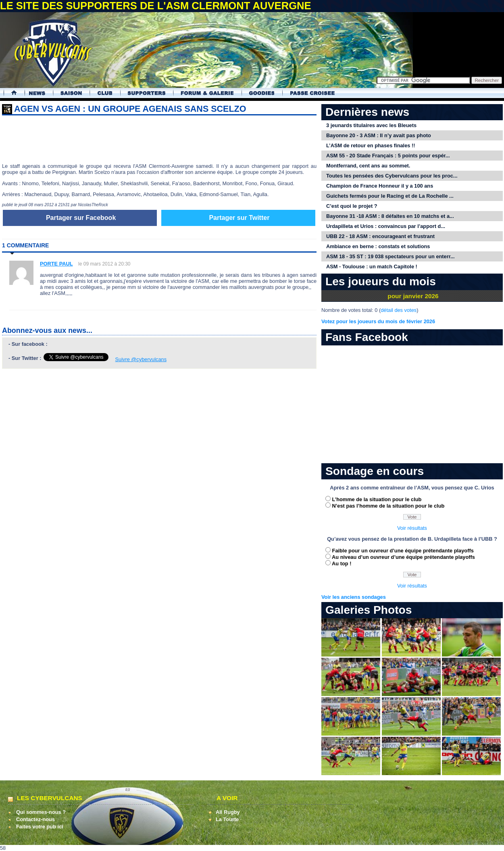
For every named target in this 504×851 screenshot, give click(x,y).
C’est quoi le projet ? (352, 206)
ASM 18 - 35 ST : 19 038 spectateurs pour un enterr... (390, 256)
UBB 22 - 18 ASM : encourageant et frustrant (380, 236)
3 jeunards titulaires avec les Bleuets (371, 125)
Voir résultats (412, 528)
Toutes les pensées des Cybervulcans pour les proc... (392, 176)
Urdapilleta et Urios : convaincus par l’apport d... (386, 226)
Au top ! (342, 563)
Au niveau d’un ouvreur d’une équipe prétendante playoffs (403, 557)
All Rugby (228, 812)
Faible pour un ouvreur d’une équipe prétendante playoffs (403, 551)
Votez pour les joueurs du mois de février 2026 (378, 321)
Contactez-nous (35, 819)
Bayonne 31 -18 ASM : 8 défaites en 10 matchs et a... (390, 216)
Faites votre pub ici (40, 827)
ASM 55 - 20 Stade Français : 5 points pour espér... (388, 156)
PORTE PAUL (56, 264)
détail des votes (399, 310)
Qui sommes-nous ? (41, 812)
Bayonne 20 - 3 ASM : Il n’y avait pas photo (379, 135)
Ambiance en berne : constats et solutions (378, 246)
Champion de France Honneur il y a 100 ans (380, 186)
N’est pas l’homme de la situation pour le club (388, 506)
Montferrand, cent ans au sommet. (368, 166)
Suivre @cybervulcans (141, 359)
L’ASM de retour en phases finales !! (371, 145)
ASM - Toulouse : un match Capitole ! (372, 267)
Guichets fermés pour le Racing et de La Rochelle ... (390, 196)
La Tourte (227, 819)
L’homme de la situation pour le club (377, 499)
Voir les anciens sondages (354, 597)
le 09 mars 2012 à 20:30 (104, 264)
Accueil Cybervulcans (10, 93)
